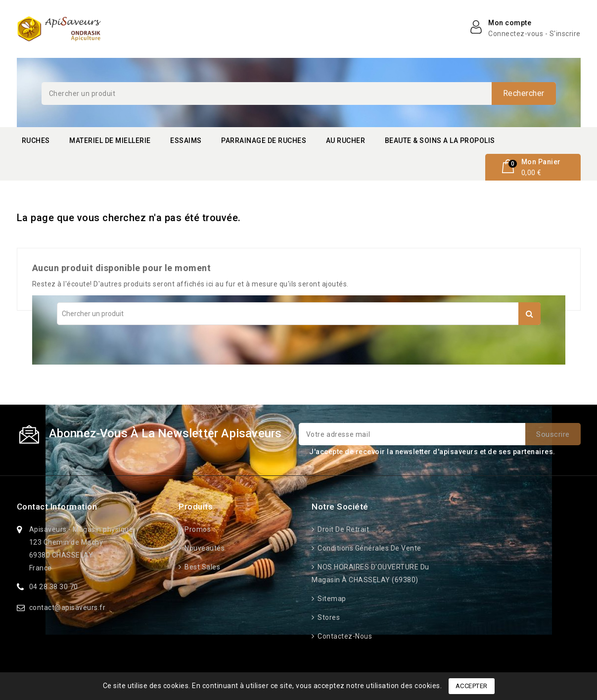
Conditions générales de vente (369, 548)
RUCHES (36, 140)
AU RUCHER (346, 140)
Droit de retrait (343, 529)
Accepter (472, 686)
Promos (197, 529)
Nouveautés (204, 548)
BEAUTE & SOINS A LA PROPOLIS (440, 140)
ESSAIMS (186, 140)
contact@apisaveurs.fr (68, 607)
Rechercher (524, 93)
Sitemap (331, 599)
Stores (328, 617)
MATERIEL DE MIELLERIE (110, 140)
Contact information (57, 507)
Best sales (202, 567)
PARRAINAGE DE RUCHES (264, 140)
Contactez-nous (344, 636)
